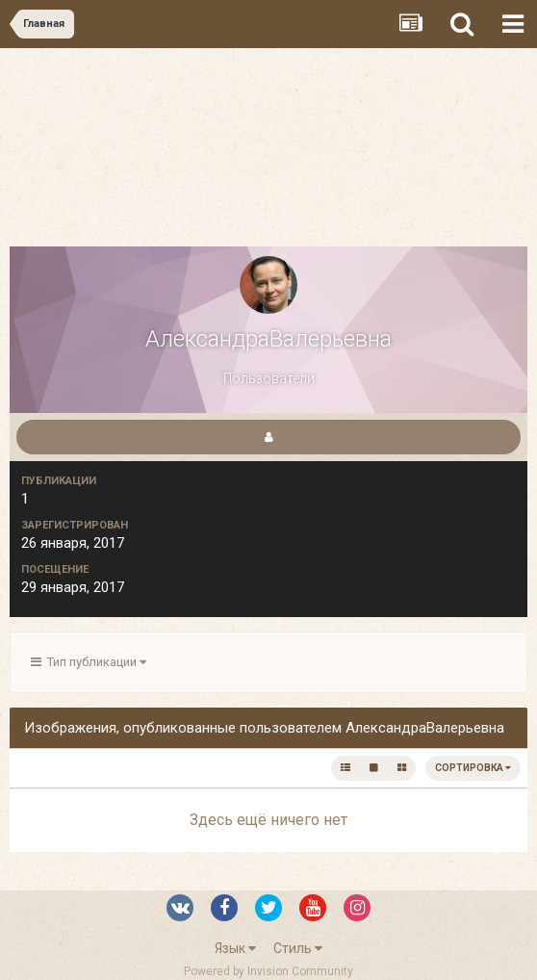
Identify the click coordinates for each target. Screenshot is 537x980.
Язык (235, 948)
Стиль (298, 948)
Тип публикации (89, 662)
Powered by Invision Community (268, 971)
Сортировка (473, 768)
